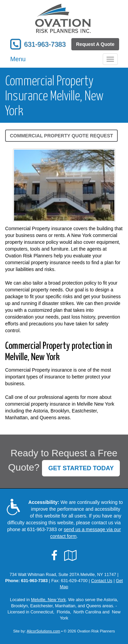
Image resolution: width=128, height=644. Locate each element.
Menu (18, 59)
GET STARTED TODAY (81, 468)
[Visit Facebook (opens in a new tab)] (54, 556)
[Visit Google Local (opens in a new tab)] (70, 556)
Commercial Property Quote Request (61, 136)
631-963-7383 (45, 44)
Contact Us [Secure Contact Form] (102, 581)
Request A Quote (95, 44)
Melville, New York (48, 600)
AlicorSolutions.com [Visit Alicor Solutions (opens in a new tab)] (43, 631)
